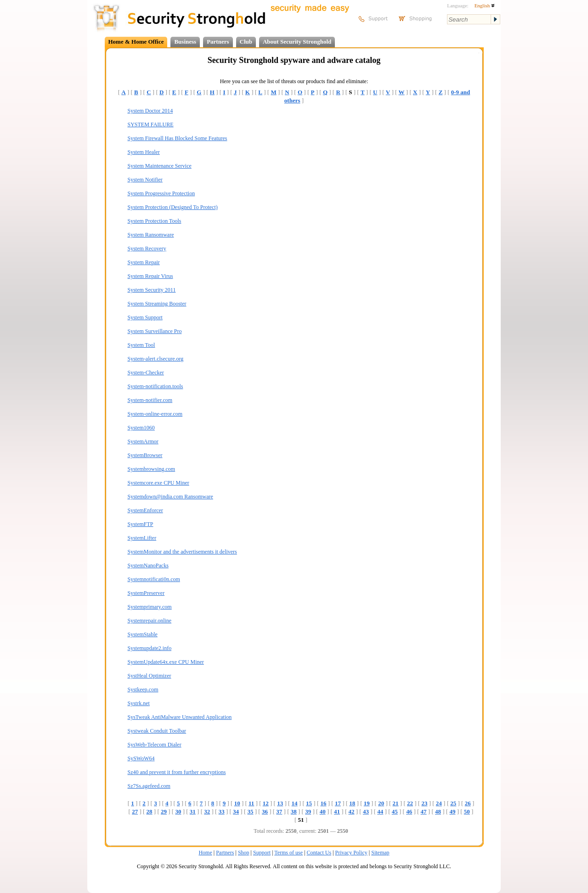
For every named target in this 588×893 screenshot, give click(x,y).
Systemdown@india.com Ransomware (170, 497)
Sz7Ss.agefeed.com (149, 786)
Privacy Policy (351, 853)
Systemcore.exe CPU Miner (158, 483)
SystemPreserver (146, 593)
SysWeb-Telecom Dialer (155, 745)
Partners (218, 42)
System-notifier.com (150, 400)
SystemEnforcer (145, 510)
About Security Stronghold (297, 42)
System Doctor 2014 (150, 111)
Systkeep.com (143, 690)
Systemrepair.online (150, 621)
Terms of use (288, 853)
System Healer (144, 152)
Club (246, 42)
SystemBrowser (145, 455)
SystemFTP (141, 524)
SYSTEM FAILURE (151, 124)
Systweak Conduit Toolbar (157, 731)
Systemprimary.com (150, 607)
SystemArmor (143, 441)
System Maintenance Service (160, 166)
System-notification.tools (155, 386)
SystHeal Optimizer (150, 676)
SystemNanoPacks (148, 565)
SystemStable (143, 634)
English (485, 6)
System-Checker (146, 373)
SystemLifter (142, 538)
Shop (244, 853)
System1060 (141, 428)
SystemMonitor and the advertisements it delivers (182, 552)
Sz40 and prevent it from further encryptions (177, 772)
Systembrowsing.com (152, 469)
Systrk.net (139, 703)
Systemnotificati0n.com (154, 579)
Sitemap (380, 853)
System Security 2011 (152, 290)
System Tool (141, 345)
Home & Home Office (136, 42)
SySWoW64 (141, 758)
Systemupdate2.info (150, 648)
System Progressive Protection (161, 193)
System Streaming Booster (157, 304)
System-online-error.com (155, 414)
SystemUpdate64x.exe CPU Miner (166, 662)
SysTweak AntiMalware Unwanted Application (180, 717)
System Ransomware (151, 235)
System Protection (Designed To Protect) (173, 207)
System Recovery (147, 249)
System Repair (144, 262)
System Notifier (145, 180)
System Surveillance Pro (155, 331)
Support (262, 853)
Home (205, 853)
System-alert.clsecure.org (156, 359)
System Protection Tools (155, 221)
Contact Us (319, 853)
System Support (145, 317)
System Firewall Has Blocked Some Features (178, 138)
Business (185, 42)
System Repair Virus (150, 276)
